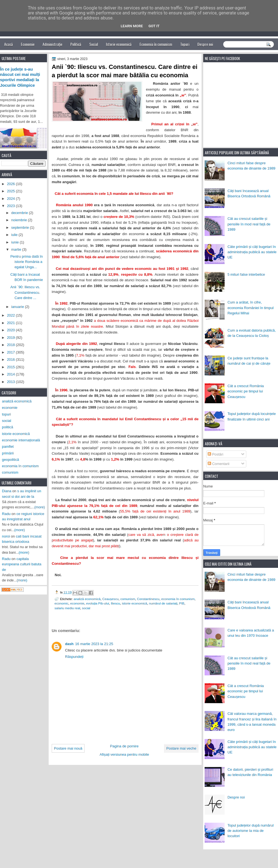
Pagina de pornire (124, 746)
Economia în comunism (156, 44)
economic (61, 603)
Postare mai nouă (68, 748)
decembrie (20, 213)
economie (77, 603)
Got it (154, 26)
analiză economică (87, 599)
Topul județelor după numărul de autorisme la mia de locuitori (250, 831)
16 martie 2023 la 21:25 (94, 644)
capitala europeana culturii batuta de (22, 564)
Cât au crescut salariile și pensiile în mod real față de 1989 (249, 224)
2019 (11, 338)
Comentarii (219, 464)
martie (17, 249)
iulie (15, 235)
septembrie (20, 227)
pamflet (8, 447)
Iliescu (116, 603)
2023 (11, 206)
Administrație (52, 44)
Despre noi (205, 44)
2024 (11, 199)
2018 (11, 345)
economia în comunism (178, 599)
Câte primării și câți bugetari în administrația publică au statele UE (252, 252)
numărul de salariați (163, 603)
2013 (11, 382)
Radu (6, 514)
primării (8, 453)
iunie (15, 242)
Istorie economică (119, 44)
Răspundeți (74, 657)
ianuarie (18, 307)
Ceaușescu (110, 599)
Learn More (132, 26)
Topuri (185, 44)
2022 (11, 315)
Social (94, 44)
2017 (11, 352)
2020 (11, 330)
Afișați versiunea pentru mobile (124, 754)
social (86, 608)
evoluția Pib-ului (98, 603)
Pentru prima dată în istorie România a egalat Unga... (27, 262)
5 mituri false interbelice (246, 274)
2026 (11, 184)
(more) (40, 507)
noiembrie (19, 220)
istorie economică (134, 603)
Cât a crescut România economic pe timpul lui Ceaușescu (246, 391)
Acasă (8, 44)
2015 (11, 367)
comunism (128, 599)
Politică (76, 44)
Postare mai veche (181, 748)
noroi (6, 536)
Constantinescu (148, 599)
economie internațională (21, 440)
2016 (11, 360)
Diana (7, 491)
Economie (28, 44)
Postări (215, 454)
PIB (182, 603)
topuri (6, 414)
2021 (11, 323)
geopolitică (10, 460)
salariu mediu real (67, 608)
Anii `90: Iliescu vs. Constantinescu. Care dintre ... (25, 292)
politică (8, 427)
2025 (11, 191)
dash (69, 644)
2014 (11, 374)
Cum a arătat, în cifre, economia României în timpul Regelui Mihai (250, 308)
